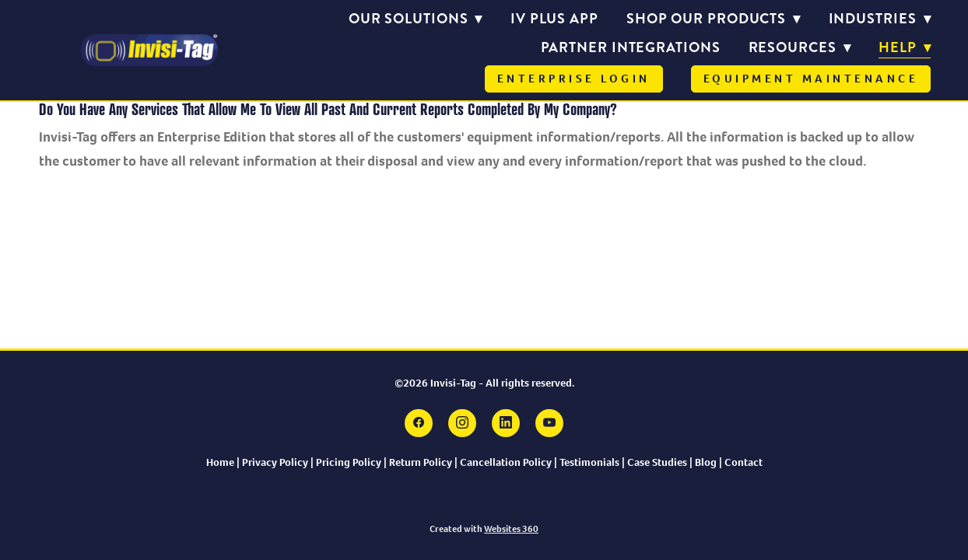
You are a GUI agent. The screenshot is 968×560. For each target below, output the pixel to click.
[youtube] (549, 423)
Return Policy (421, 462)
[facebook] (419, 423)
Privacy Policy (275, 462)
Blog (707, 462)
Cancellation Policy (506, 462)
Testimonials (591, 462)
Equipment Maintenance (811, 79)
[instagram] (462, 423)
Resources (800, 47)
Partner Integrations (631, 47)
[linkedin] (506, 423)
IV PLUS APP (554, 19)
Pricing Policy (349, 462)
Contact (744, 462)
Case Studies (657, 462)
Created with (484, 529)
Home (220, 462)
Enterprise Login (574, 79)
